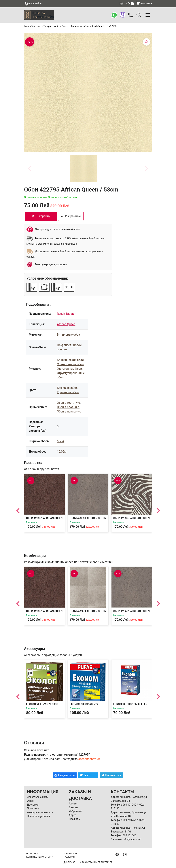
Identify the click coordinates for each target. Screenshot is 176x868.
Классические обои (70, 360)
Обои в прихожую (69, 411)
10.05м (62, 452)
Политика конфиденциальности (40, 855)
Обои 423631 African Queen (88, 518)
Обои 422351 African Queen (44, 518)
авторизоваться (89, 759)
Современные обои (70, 364)
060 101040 (129, 805)
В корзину (41, 216)
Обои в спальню (68, 407)
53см (60, 441)
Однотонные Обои (69, 369)
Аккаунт (74, 804)
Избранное (75, 811)
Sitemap (69, 862)
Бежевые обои (67, 388)
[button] (84, 168)
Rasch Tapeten (66, 314)
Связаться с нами (38, 797)
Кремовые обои (68, 392)
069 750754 (129, 820)
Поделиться (65, 775)
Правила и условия (39, 816)
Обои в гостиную (68, 403)
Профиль (74, 819)
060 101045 (129, 835)
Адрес (73, 815)
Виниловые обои (68, 335)
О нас (30, 801)
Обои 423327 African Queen (131, 518)
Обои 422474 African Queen (88, 611)
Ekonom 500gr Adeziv (84, 704)
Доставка (33, 805)
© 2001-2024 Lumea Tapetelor (96, 862)
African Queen (66, 324)
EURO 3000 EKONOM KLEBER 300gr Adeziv (130, 706)
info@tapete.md (132, 839)
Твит (85, 775)
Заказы (73, 807)
